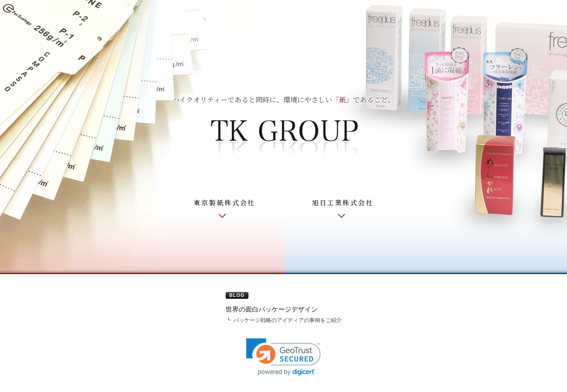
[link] (283, 357)
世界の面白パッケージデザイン (272, 309)
